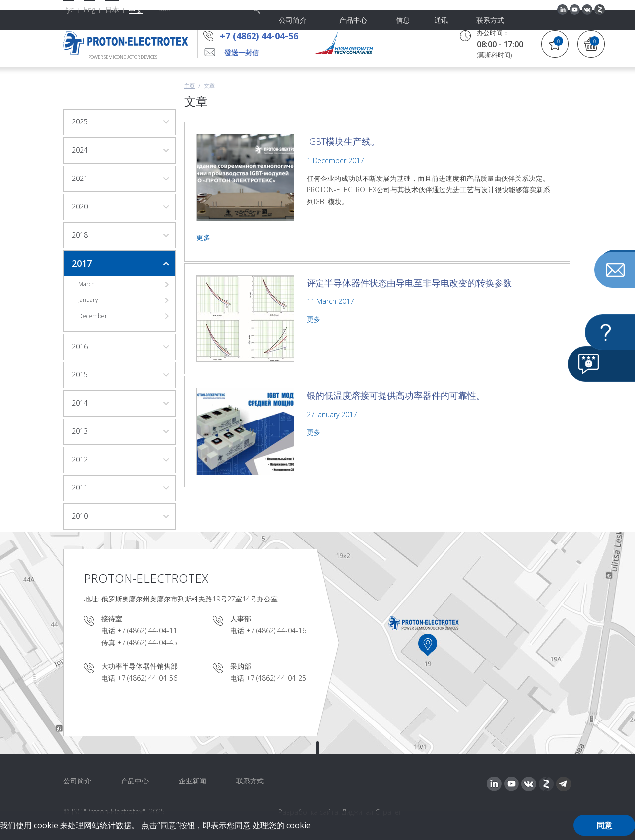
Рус (69, 10)
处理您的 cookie (282, 825)
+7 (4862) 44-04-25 (276, 678)
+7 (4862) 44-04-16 (276, 630)
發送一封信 (242, 52)
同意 (604, 825)
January (88, 300)
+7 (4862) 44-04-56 (262, 36)
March (87, 284)
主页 (190, 86)
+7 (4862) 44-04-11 (147, 630)
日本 (112, 10)
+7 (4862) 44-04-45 (147, 642)
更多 (203, 237)
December (93, 316)
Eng (90, 10)
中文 (136, 10)
